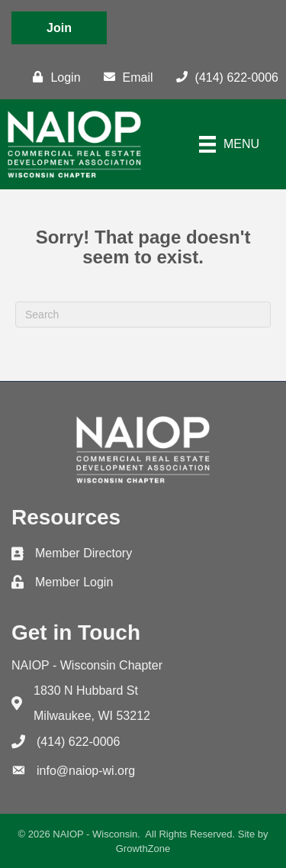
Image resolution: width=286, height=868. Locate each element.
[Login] (53, 77)
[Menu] (230, 144)
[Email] (125, 77)
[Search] (143, 315)
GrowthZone (143, 849)
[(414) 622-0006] (223, 77)
